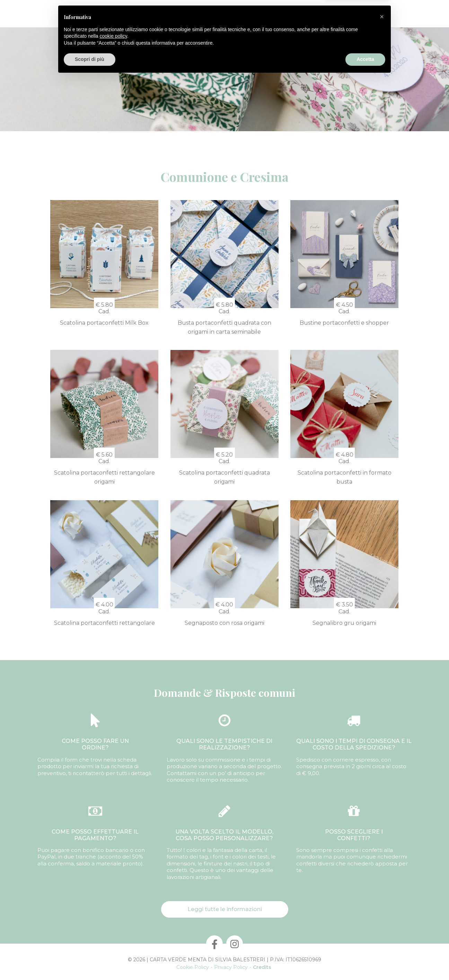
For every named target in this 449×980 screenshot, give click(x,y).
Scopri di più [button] (90, 961)
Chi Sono (80, 14)
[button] (382, 918)
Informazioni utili (357, 14)
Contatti (315, 14)
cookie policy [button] (113, 938)
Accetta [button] (365, 961)
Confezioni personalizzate (165, 14)
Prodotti (111, 14)
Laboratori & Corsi (273, 14)
